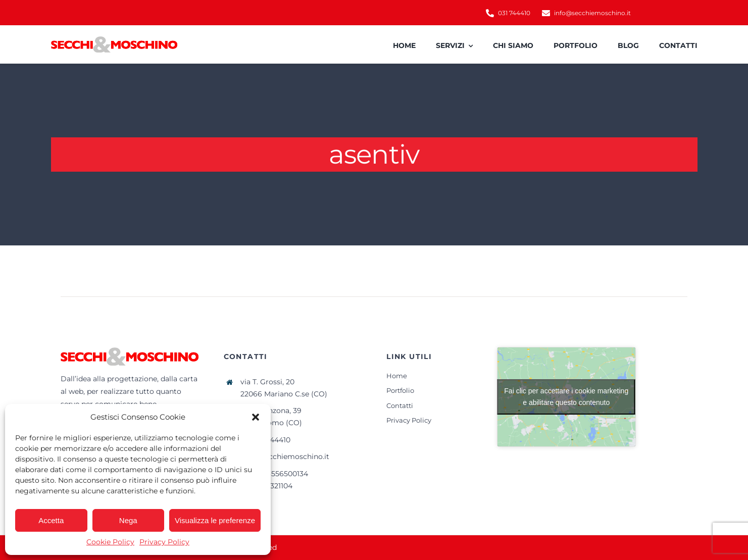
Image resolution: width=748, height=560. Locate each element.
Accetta (51, 520)
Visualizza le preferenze (215, 520)
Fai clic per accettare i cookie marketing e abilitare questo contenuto (566, 397)
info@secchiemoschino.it (285, 456)
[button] (256, 417)
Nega (128, 520)
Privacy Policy (164, 542)
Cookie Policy (110, 542)
